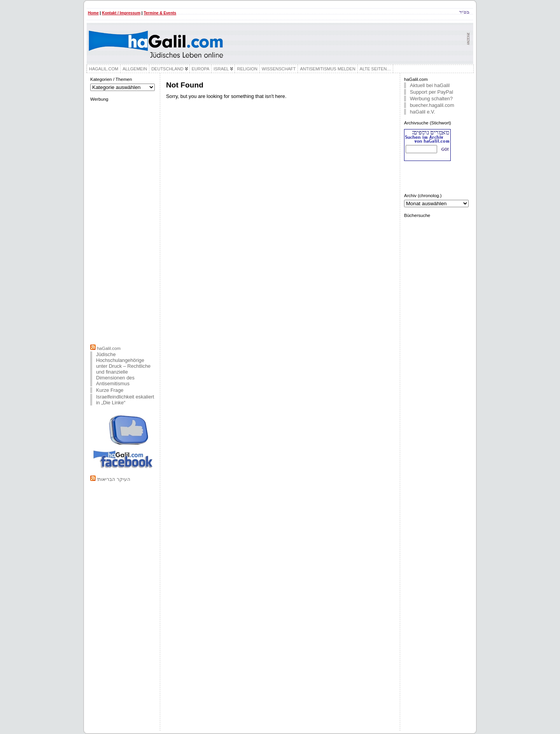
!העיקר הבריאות (113, 479)
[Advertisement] (123, 222)
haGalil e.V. (423, 112)
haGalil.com (109, 348)
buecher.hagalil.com (432, 105)
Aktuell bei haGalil (430, 85)
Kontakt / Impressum (121, 13)
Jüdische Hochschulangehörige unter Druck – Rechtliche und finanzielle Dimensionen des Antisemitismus (123, 369)
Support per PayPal (431, 92)
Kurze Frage (110, 390)
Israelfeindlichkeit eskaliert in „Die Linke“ (125, 400)
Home (93, 13)
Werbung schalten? (431, 99)
